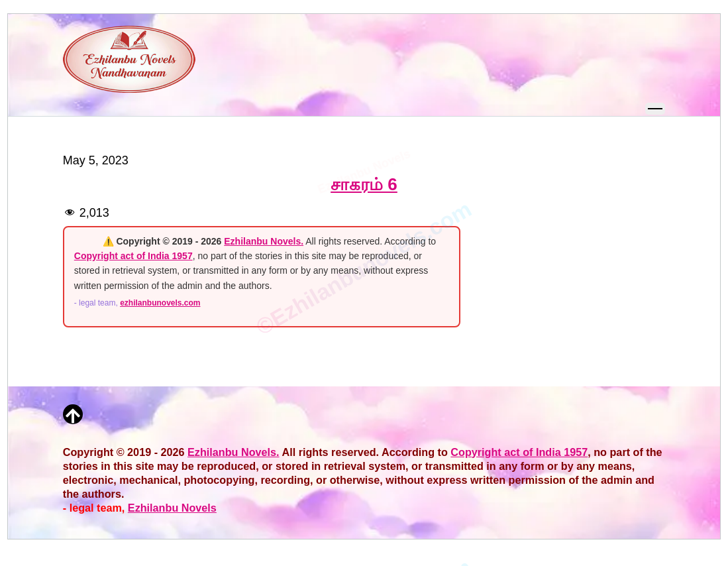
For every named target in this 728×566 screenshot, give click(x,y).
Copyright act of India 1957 (133, 256)
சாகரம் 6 (364, 184)
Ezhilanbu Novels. (264, 241)
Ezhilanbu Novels (172, 508)
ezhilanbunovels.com (160, 303)
